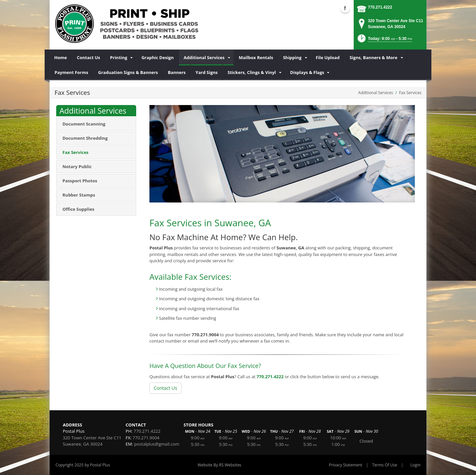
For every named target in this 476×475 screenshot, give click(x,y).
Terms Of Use (385, 465)
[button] (384, 40)
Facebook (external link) (345, 8)
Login (416, 465)
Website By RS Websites (220, 465)
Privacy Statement (346, 465)
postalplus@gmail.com (157, 444)
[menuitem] (61, 57)
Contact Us (165, 388)
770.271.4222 (380, 7)
